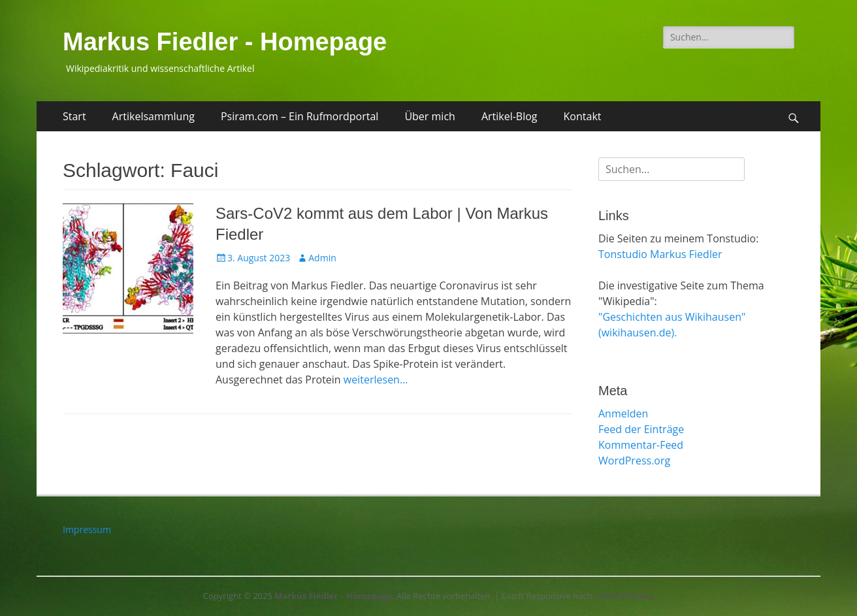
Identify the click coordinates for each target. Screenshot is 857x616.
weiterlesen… (376, 380)
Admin (322, 258)
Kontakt (583, 116)
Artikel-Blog (509, 116)
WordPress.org (634, 461)
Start (74, 116)
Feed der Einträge (641, 429)
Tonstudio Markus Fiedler (660, 254)
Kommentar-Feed (641, 445)
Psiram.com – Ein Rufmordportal (299, 116)
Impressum (87, 529)
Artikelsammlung (154, 116)
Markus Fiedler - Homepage (225, 42)
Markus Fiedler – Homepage (333, 596)
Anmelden (623, 413)
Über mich (429, 116)
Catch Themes (624, 596)
